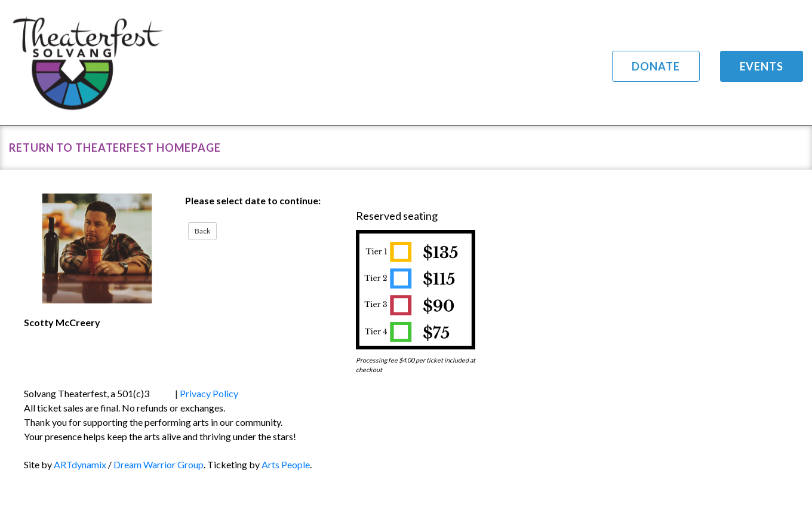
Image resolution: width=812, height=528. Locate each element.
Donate (656, 66)
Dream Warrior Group (159, 464)
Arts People (286, 464)
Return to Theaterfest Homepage (115, 148)
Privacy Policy (209, 393)
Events (762, 66)
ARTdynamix (80, 464)
